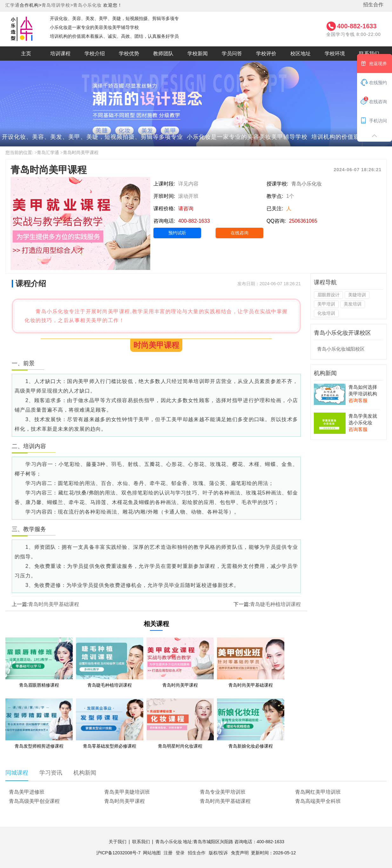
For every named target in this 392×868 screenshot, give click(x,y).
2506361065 (303, 221)
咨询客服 (358, 400)
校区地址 (301, 54)
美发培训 (353, 304)
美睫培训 (357, 295)
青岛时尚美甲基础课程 (54, 604)
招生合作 (373, 5)
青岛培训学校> (57, 5)
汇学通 (13, 5)
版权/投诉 (218, 853)
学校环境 (335, 54)
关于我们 (118, 842)
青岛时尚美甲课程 (81, 153)
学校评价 (266, 54)
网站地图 (152, 853)
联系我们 (369, 54)
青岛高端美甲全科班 (318, 801)
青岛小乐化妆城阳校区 (341, 349)
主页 (26, 54)
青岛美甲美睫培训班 (127, 792)
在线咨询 (240, 233)
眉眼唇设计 (328, 295)
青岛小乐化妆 (87, 5)
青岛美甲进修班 (27, 792)
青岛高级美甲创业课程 (34, 801)
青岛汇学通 (48, 153)
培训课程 (60, 54)
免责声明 (240, 853)
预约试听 (177, 233)
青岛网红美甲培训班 (318, 792)
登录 (180, 853)
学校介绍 (95, 54)
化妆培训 (326, 313)
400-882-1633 (357, 26)
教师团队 (163, 54)
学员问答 (232, 54)
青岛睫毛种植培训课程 (275, 604)
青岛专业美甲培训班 (223, 792)
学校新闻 (198, 54)
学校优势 (129, 54)
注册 (168, 853)
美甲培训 (326, 304)
